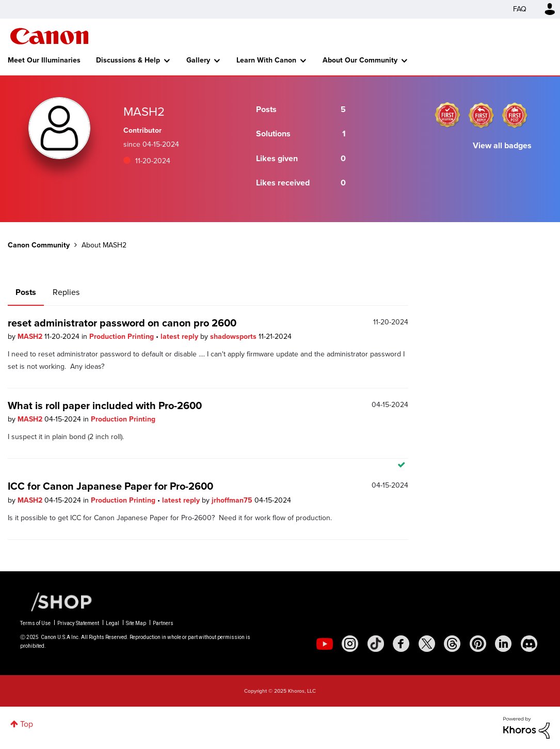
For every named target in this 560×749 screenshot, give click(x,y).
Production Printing (123, 337)
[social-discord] (529, 644)
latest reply (180, 337)
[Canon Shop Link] (56, 601)
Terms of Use (35, 623)
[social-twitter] (427, 644)
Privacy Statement (78, 623)
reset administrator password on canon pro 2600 (122, 323)
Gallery (198, 60)
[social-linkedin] (503, 644)
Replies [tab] (66, 292)
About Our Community (360, 60)
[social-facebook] (401, 644)
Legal (113, 623)
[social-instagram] (350, 644)
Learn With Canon (266, 60)
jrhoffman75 (233, 500)
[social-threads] (452, 644)
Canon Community (49, 36)
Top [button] (27, 724)
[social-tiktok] (376, 644)
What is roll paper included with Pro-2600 (105, 405)
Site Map (136, 623)
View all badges (502, 145)
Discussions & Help (128, 60)
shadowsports (234, 337)
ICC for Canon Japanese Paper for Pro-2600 (110, 486)
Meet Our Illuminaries (44, 60)
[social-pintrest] (478, 644)
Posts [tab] (26, 292)
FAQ (520, 9)
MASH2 (31, 337)
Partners (163, 623)
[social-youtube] (325, 644)
